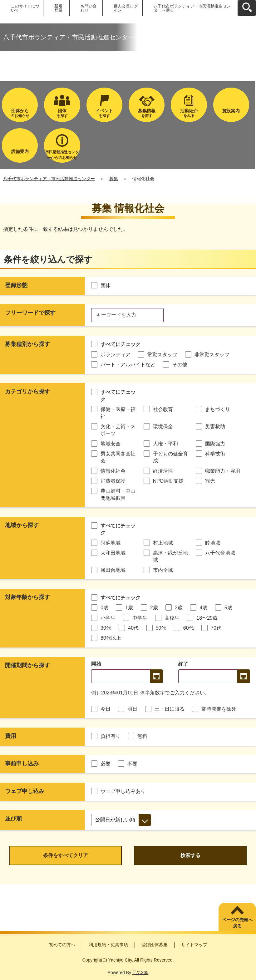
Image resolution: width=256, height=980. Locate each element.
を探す (62, 113)
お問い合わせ (89, 8)
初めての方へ (62, 945)
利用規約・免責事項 (108, 945)
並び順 (13, 819)
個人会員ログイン (126, 8)
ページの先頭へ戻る (237, 923)
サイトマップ (194, 945)
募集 (114, 179)
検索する (190, 855)
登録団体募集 (155, 945)
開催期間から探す (27, 665)
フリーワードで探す (30, 313)
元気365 (140, 972)
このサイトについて (25, 8)
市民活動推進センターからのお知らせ (62, 155)
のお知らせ (20, 113)
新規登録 (58, 8)
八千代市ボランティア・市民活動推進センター (49, 179)
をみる (189, 113)
